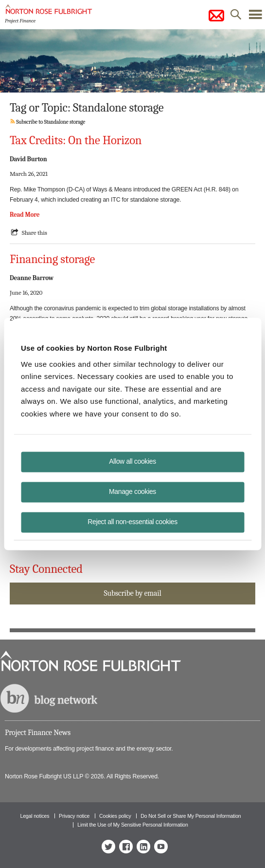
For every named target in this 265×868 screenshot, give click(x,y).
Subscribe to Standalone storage (47, 122)
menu (255, 17)
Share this (35, 233)
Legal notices (35, 816)
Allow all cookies (132, 461)
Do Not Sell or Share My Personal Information (191, 816)
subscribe (216, 16)
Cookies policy (115, 816)
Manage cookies (132, 491)
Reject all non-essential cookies (132, 522)
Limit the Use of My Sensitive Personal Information (132, 825)
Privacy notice (74, 816)
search (236, 17)
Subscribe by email (132, 593)
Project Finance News (38, 733)
